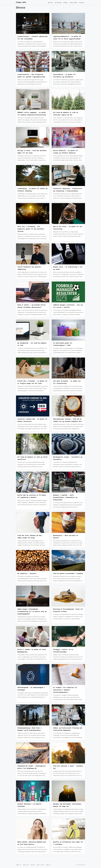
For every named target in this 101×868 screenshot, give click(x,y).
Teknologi (59, 3)
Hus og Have (74, 3)
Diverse (51, 3)
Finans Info (21, 2)
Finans (82, 3)
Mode (66, 3)
